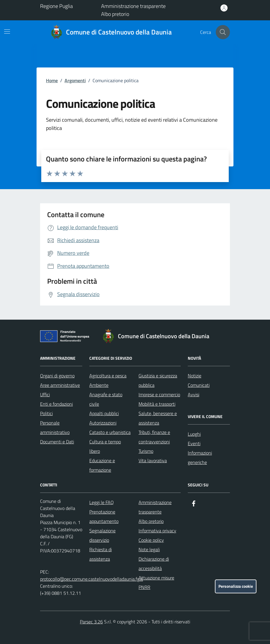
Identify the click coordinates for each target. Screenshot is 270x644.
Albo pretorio (115, 14)
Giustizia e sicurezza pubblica (158, 380)
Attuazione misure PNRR (156, 582)
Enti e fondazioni (56, 404)
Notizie (195, 376)
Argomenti (75, 80)
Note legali (149, 549)
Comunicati (199, 385)
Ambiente (99, 385)
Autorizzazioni (103, 423)
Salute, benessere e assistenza (158, 418)
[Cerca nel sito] (223, 32)
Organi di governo (57, 376)
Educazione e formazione (102, 465)
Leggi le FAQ (102, 502)
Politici (46, 413)
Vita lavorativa (153, 460)
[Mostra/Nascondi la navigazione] (7, 32)
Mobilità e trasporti (157, 404)
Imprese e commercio (159, 394)
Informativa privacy (157, 531)
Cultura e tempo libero (105, 446)
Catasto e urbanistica (110, 432)
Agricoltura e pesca (108, 376)
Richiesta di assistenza (101, 554)
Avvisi (194, 394)
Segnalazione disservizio (102, 535)
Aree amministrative (60, 385)
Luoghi (194, 434)
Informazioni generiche (200, 458)
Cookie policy (151, 540)
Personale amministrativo (55, 427)
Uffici (45, 394)
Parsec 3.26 (91, 622)
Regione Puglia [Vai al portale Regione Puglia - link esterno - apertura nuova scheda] (56, 6)
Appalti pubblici (104, 413)
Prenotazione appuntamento (104, 516)
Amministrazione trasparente (133, 6)
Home (52, 80)
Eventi (194, 443)
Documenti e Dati (57, 442)
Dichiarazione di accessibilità (154, 564)
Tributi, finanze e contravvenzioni (154, 437)
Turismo (146, 451)
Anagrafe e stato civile (106, 399)
